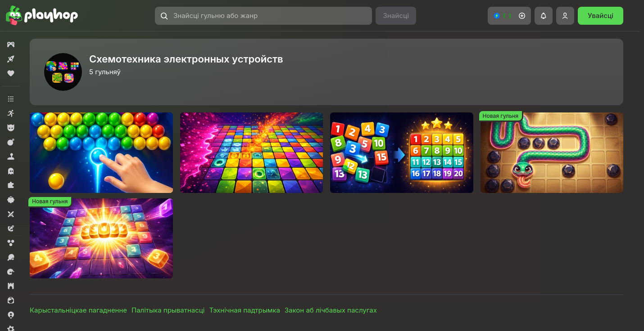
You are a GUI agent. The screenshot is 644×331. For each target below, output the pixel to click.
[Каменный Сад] (552, 153)
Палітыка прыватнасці (168, 310)
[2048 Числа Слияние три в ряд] (101, 239)
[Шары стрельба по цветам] (101, 153)
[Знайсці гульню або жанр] (263, 16)
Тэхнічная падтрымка (244, 310)
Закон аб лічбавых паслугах (331, 310)
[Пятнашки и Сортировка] (402, 153)
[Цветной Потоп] (252, 153)
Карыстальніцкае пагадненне (78, 310)
